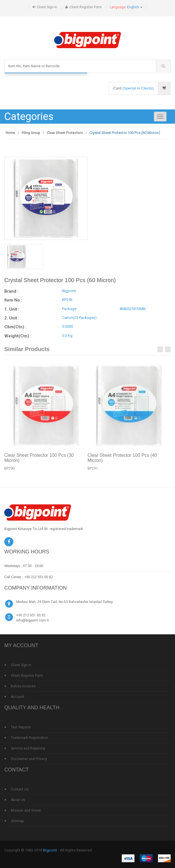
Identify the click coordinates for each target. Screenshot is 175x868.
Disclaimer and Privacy (29, 759)
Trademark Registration (29, 738)
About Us (18, 800)
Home (10, 133)
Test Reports (21, 727)
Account (18, 697)
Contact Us (20, 789)
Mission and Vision (26, 810)
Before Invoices (23, 686)
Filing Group (31, 133)
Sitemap (17, 821)
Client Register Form (86, 7)
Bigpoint (50, 850)
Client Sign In (21, 665)
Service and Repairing (28, 748)
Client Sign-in (47, 7)
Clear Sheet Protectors (65, 133)
